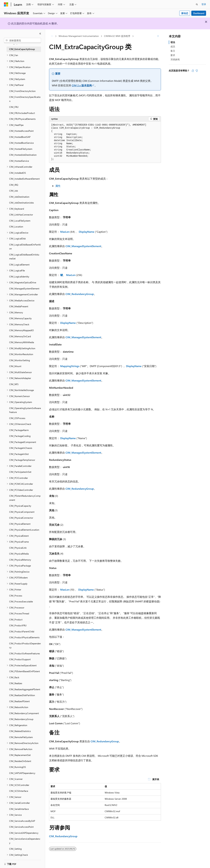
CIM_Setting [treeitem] (15, 849)
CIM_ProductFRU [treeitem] (18, 625)
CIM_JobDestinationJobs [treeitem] (21, 203)
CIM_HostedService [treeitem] (19, 161)
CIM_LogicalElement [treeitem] (19, 265)
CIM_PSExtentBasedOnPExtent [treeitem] (25, 671)
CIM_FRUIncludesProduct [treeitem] (22, 113)
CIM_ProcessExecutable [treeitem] (21, 601)
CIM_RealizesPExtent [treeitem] (19, 701)
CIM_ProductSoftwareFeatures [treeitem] (25, 653)
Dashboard (199, 13)
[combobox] (22, 40)
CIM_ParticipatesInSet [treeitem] (20, 472)
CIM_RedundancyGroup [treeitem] (21, 719)
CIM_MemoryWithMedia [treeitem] (22, 342)
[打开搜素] (197, 4)
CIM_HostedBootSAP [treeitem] (20, 137)
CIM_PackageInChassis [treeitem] (21, 448)
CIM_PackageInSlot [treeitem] (19, 454)
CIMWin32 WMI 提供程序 (117, 36)
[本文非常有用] (193, 71)
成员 (173, 46)
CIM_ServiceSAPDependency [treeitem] (24, 833)
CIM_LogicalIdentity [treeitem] (19, 277)
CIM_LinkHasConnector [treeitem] (21, 215)
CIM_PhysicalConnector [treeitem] (21, 518)
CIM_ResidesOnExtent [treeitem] (20, 761)
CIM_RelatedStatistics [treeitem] (20, 731)
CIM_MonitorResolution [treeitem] (21, 354)
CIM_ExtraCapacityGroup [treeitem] (22, 49)
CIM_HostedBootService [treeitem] (21, 143)
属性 (58, 186)
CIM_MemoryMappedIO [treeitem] (21, 330)
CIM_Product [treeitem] (16, 619)
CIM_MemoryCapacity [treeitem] (20, 318)
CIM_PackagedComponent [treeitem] (23, 442)
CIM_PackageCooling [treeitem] (20, 436)
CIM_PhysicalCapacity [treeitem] (20, 506)
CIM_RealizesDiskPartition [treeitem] (22, 695)
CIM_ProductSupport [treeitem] (20, 659)
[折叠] (40, 34)
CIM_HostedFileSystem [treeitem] (21, 149)
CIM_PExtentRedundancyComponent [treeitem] (25, 498)
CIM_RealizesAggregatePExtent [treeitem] (25, 689)
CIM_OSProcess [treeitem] (17, 418)
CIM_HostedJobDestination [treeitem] (23, 155)
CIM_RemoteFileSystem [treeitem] (21, 737)
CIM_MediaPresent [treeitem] (19, 306)
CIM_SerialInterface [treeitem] (19, 809)
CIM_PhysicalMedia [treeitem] (19, 554)
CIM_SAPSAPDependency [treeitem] (22, 773)
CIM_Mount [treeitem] (15, 366)
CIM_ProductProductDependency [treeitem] (25, 645)
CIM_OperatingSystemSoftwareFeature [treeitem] (25, 410)
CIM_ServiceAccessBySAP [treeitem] (22, 821)
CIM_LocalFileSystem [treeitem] (20, 221)
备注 (173, 51)
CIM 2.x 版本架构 (82, 85)
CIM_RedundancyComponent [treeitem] (24, 713)
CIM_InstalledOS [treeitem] (18, 173)
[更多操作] (158, 36)
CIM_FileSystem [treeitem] (17, 79)
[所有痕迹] (52, 36)
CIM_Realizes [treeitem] (16, 683)
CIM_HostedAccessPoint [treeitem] (21, 131)
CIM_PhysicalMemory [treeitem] (20, 560)
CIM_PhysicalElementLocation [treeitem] (24, 530)
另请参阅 (175, 59)
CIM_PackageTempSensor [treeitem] (22, 460)
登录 (204, 4)
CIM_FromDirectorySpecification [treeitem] (25, 99)
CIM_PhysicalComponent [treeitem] (22, 512)
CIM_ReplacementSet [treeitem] (20, 755)
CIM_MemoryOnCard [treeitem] (20, 336)
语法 (173, 42)
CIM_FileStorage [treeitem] (17, 73)
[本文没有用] (197, 71)
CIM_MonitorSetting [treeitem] (20, 360)
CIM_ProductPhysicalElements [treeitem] (24, 637)
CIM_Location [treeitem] (16, 227)
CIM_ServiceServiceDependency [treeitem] (25, 841)
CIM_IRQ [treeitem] (14, 185)
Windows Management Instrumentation (79, 36)
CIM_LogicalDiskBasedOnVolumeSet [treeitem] (24, 257)
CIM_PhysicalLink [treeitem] (18, 548)
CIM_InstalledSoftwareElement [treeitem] (24, 179)
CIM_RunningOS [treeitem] (18, 767)
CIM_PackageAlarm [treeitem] (19, 430)
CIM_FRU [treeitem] (14, 107)
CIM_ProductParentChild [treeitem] (22, 631)
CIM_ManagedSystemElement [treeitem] (24, 288)
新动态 (185, 13)
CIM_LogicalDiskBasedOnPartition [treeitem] (25, 247)
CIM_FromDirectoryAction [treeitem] (22, 91)
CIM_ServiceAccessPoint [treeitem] (21, 827)
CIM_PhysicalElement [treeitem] (20, 524)
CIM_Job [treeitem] (14, 191)
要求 (173, 55)
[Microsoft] (6, 4)
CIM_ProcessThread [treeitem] (19, 613)
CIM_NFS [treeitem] (14, 384)
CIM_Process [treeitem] (16, 596)
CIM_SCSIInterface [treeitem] (19, 791)
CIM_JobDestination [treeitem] (19, 197)
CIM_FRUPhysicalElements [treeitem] (22, 119)
